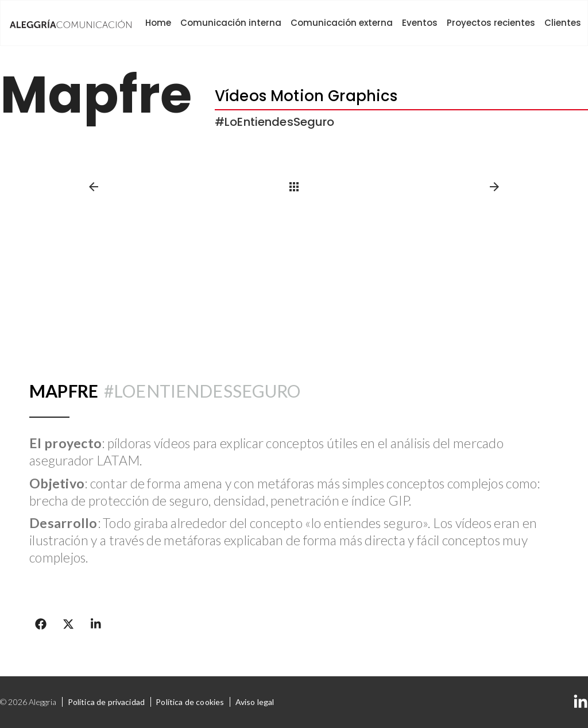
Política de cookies (190, 702)
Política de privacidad (106, 702)
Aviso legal (255, 702)
